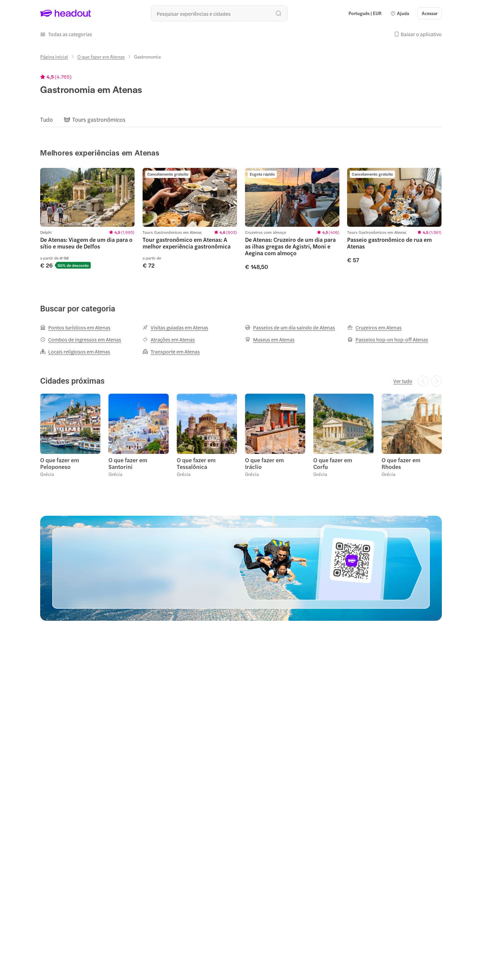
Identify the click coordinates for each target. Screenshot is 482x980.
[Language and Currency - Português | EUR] (365, 13)
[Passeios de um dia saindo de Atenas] (290, 327)
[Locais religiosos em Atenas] (75, 352)
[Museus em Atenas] (270, 339)
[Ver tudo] (403, 381)
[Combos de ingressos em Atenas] (81, 339)
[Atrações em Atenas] (169, 339)
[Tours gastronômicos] (99, 120)
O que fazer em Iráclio (264, 463)
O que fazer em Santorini (128, 463)
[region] (241, 119)
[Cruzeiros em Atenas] (375, 327)
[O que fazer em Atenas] (101, 57)
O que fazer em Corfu (333, 463)
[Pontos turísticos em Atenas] (75, 327)
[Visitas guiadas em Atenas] (175, 327)
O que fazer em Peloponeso (60, 463)
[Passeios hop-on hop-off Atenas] (388, 339)
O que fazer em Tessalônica (196, 463)
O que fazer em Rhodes (401, 463)
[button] (400, 13)
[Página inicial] (54, 57)
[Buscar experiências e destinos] (219, 13)
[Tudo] (47, 120)
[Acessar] (430, 13)
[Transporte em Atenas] (171, 352)
